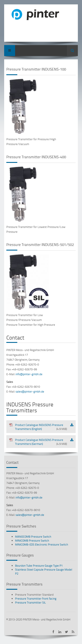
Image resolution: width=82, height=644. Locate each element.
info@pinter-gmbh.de (29, 374)
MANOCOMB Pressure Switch (33, 537)
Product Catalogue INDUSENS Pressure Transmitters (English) (38, 427)
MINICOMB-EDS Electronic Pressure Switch (42, 544)
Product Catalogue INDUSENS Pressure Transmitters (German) (38, 442)
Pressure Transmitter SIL (31, 602)
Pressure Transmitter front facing (36, 599)
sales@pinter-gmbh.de (30, 391)
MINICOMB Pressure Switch (32, 540)
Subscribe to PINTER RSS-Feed (73, 632)
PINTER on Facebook (53, 632)
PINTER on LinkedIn (60, 632)
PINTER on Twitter (66, 632)
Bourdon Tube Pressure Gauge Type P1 (39, 566)
